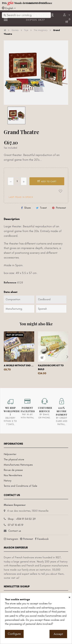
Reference (10, 283)
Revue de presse (13, 470)
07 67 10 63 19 (15, 525)
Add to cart (47, 181)
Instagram (12, 539)
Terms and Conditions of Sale (21, 486)
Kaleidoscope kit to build (51, 367)
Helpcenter (10, 454)
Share (27, 208)
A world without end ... (19, 366)
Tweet (43, 208)
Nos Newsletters (13, 475)
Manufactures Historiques (18, 465)
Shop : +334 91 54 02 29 (22, 519)
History (8, 481)
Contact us (15, 531)
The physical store (14, 459)
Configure (14, 634)
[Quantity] (17, 181)
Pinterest (61, 208)
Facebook (43, 539)
